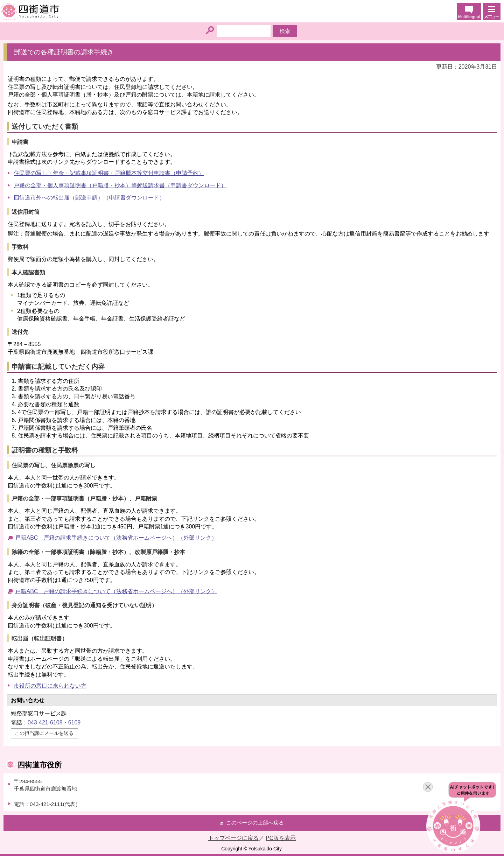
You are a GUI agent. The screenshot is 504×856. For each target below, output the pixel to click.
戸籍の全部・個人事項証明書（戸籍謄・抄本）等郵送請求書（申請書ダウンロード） (120, 185)
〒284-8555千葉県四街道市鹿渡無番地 (45, 785)
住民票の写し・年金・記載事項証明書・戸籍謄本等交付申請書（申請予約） (109, 173)
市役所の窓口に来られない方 (50, 686)
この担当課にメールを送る (44, 733)
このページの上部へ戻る (255, 823)
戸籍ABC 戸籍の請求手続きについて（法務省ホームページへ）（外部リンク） (116, 538)
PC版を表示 (281, 838)
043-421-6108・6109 (54, 722)
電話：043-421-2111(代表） (47, 804)
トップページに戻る (233, 838)
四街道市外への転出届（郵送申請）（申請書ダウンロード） (89, 198)
